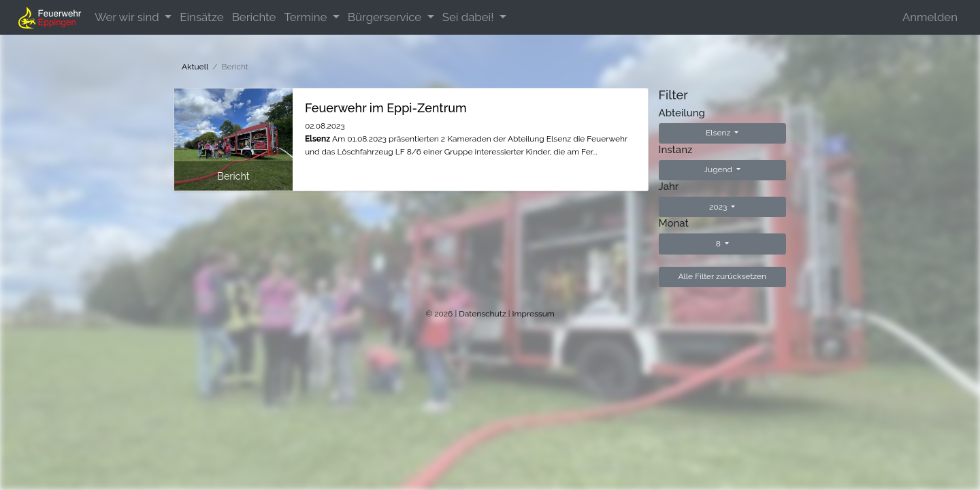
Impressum (534, 314)
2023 (719, 207)
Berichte (254, 17)
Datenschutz (482, 314)
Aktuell (195, 67)
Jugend (719, 169)
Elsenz (719, 133)
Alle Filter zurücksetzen (722, 276)
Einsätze (201, 17)
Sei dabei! (470, 17)
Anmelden (930, 17)
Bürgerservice (386, 17)
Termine (307, 17)
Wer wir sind (128, 17)
